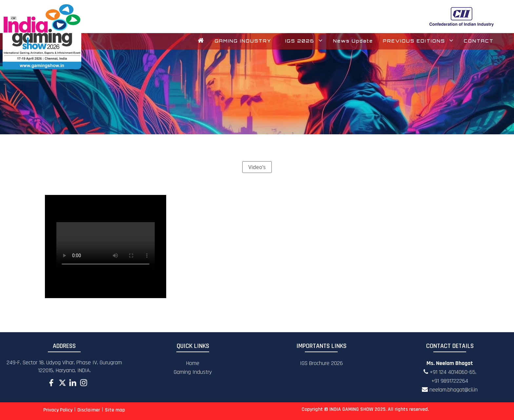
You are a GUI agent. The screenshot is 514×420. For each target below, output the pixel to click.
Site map (115, 410)
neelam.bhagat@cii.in (450, 390)
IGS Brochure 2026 (321, 363)
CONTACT (479, 41)
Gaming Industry (193, 372)
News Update (353, 41)
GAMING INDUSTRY (243, 41)
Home (193, 363)
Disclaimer (89, 410)
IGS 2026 (304, 41)
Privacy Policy (58, 410)
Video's (257, 167)
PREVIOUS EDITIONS (418, 41)
